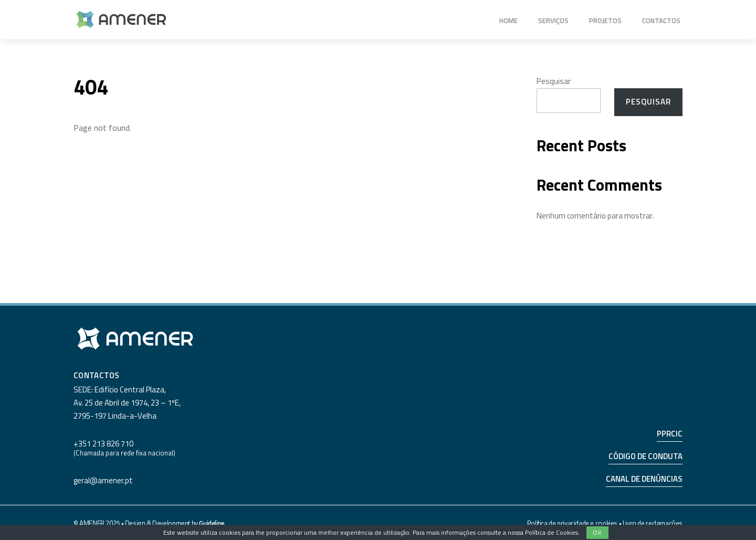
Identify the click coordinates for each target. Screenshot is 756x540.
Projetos (605, 20)
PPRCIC (670, 434)
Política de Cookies (552, 532)
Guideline (212, 523)
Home (508, 20)
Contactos (661, 20)
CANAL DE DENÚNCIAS (644, 479)
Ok (597, 532)
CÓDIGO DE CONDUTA (645, 456)
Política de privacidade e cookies (572, 523)
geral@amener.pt (103, 480)
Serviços (553, 20)
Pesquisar (554, 81)
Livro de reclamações (653, 523)
